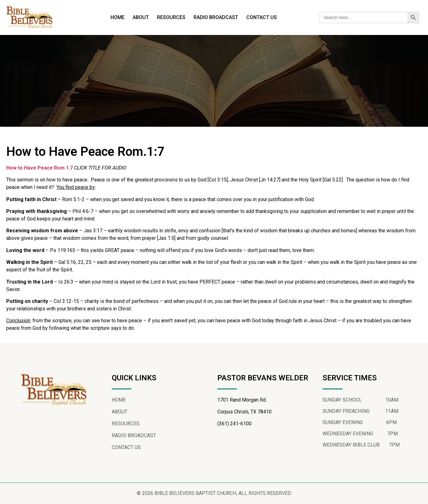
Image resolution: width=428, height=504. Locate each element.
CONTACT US (262, 17)
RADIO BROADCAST (216, 17)
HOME (118, 17)
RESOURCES (171, 17)
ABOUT (141, 17)
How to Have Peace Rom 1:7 (39, 168)
